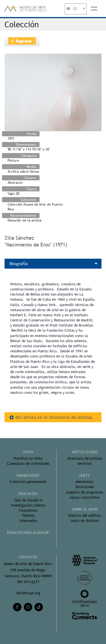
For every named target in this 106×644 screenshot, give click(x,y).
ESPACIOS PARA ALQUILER (28, 533)
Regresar (24, 41)
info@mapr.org (28, 593)
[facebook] (17, 607)
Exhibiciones (28, 475)
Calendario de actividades (28, 464)
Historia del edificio (85, 516)
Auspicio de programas (85, 492)
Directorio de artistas (85, 458)
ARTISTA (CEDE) (85, 452)
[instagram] (28, 607)
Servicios (85, 464)
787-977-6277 (28, 582)
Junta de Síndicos (85, 521)
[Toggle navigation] (94, 9)
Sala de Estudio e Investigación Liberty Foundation (28, 505)
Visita (28, 452)
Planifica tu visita (28, 458)
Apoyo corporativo (85, 497)
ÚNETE (85, 475)
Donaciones (85, 487)
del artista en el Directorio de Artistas (54, 417)
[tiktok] (39, 607)
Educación (28, 494)
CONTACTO (28, 557)
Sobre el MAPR (85, 509)
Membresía (85, 482)
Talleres (28, 516)
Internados (28, 521)
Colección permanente (28, 482)
